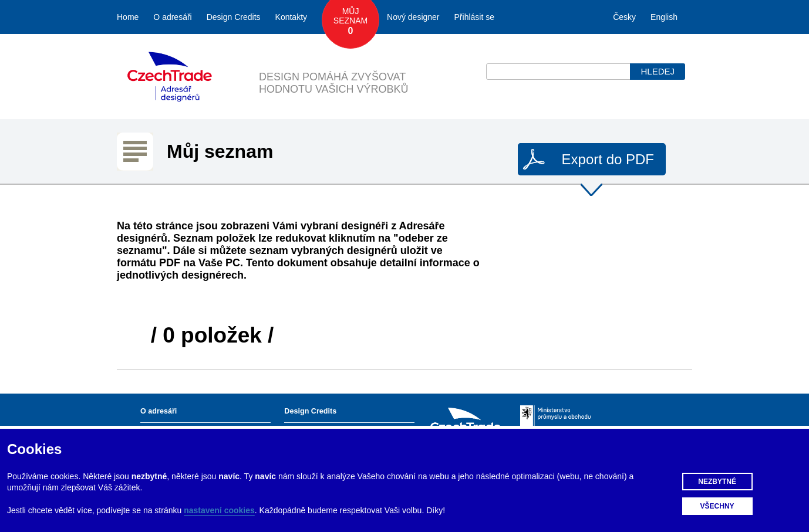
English (664, 17)
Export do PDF (608, 159)
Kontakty (291, 17)
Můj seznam (350, 22)
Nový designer (413, 17)
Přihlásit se (474, 17)
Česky (624, 17)
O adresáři (172, 17)
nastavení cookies (219, 510)
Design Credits (234, 17)
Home (128, 17)
